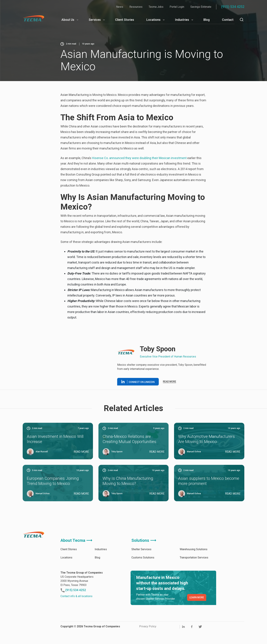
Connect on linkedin (138, 382)
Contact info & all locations (76, 596)
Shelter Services (141, 549)
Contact (228, 20)
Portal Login (177, 7)
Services (95, 20)
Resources (136, 7)
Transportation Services (194, 558)
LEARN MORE (197, 597)
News (120, 7)
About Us (68, 20)
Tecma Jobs (156, 7)
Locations (153, 20)
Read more (169, 382)
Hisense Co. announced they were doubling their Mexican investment (139, 158)
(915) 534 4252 (233, 7)
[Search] (242, 20)
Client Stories (125, 20)
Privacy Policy (148, 626)
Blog (207, 20)
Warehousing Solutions (194, 549)
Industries (182, 20)
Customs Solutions (143, 558)
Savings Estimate (201, 7)
